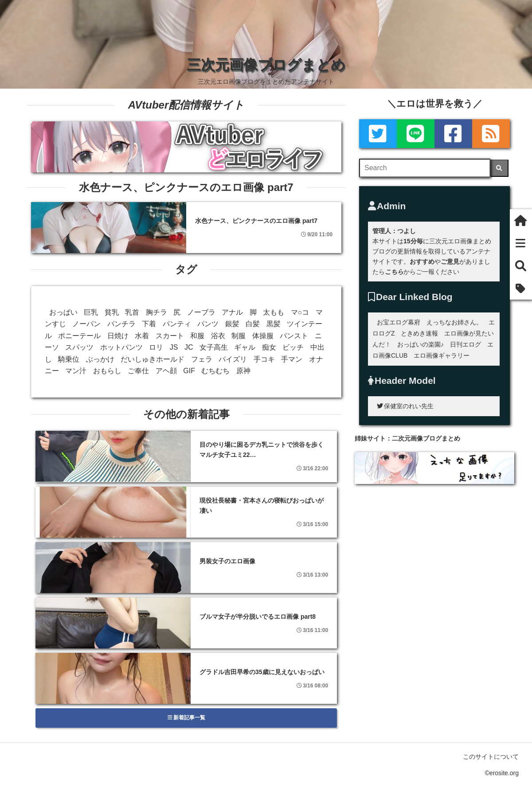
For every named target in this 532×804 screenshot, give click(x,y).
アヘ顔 (166, 371)
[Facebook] (453, 134)
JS (174, 347)
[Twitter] (378, 134)
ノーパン (86, 324)
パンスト (294, 336)
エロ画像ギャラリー (442, 355)
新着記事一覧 (186, 718)
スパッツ (79, 347)
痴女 (269, 347)
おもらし (107, 371)
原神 (243, 371)
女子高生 (214, 347)
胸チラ (156, 312)
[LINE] (416, 134)
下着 (149, 324)
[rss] (491, 134)
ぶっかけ (100, 359)
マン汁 (76, 371)
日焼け (118, 336)
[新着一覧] (521, 243)
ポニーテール (79, 336)
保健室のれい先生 (405, 406)
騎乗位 (69, 359)
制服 (239, 336)
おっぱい (63, 312)
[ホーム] (521, 221)
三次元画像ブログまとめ (266, 65)
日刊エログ (465, 344)
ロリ (156, 347)
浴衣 (218, 336)
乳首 (132, 312)
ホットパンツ (121, 347)
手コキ (264, 359)
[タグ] (521, 288)
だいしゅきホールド (153, 359)
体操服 (263, 336)
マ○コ (300, 312)
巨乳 (91, 312)
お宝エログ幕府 (399, 322)
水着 (142, 336)
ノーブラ (201, 312)
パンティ (177, 324)
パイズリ (233, 359)
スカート (170, 336)
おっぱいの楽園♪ (421, 344)
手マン (292, 359)
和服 (197, 336)
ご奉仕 (138, 371)
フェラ (202, 359)
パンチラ (121, 324)
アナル (232, 312)
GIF (189, 371)
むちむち (215, 371)
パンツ (208, 324)
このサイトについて (491, 757)
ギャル (245, 347)
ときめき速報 (419, 333)
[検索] (499, 168)
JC (189, 347)
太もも (274, 312)
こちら (394, 272)
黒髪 (274, 324)
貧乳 (112, 312)
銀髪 (232, 324)
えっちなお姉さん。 (454, 322)
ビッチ (293, 347)
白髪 (253, 324)
